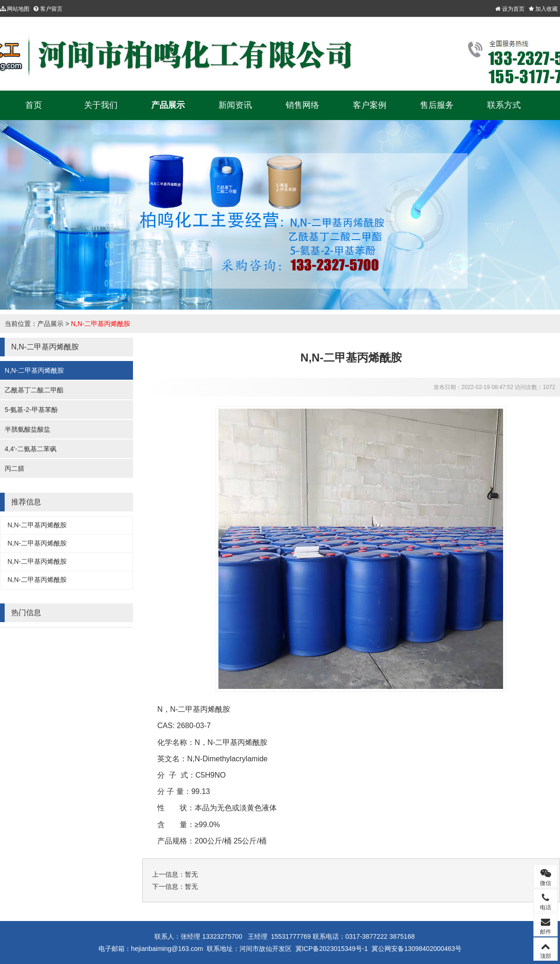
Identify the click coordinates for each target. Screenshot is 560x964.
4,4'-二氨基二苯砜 (31, 449)
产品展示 (168, 105)
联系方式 (504, 105)
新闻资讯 (235, 105)
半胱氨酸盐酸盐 (28, 429)
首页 (34, 105)
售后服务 (437, 105)
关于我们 (101, 105)
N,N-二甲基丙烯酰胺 (101, 324)
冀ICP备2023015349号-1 (332, 949)
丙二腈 (14, 468)
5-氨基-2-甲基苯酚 (31, 410)
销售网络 (302, 105)
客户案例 (370, 105)
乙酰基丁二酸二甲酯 (34, 390)
